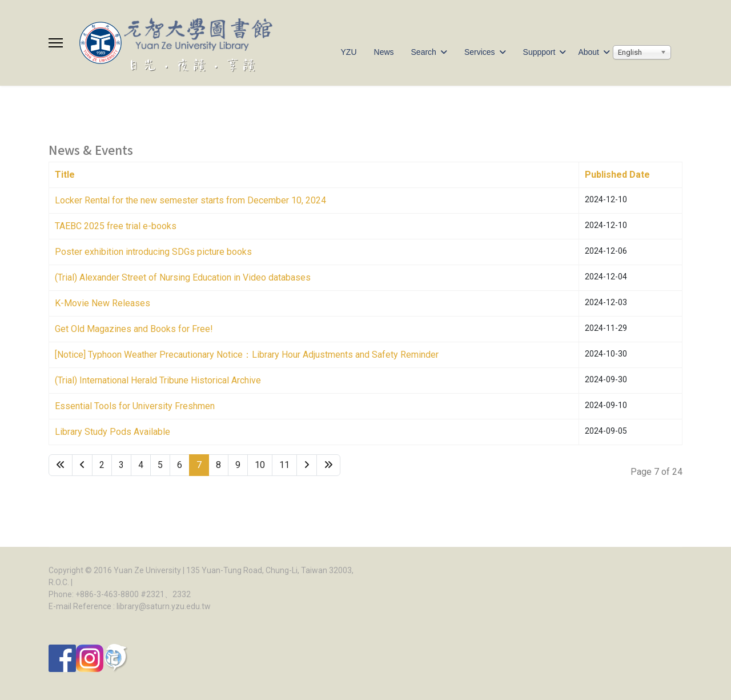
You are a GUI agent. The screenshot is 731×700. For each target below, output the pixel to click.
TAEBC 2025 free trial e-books (116, 226)
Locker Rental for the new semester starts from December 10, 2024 (190, 200)
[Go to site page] (82, 465)
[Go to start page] (61, 465)
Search (424, 52)
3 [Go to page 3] (121, 465)
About (589, 52)
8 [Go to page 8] (218, 465)
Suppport (539, 52)
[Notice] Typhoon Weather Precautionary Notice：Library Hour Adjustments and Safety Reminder (247, 355)
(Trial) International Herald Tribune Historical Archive (158, 380)
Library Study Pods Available (113, 432)
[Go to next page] (307, 465)
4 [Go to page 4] (141, 465)
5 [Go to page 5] (160, 465)
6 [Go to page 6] (180, 465)
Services (480, 52)
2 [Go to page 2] (102, 465)
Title (65, 175)
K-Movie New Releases (103, 303)
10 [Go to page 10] (260, 465)
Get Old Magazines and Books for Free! (134, 329)
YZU (349, 52)
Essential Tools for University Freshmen (135, 406)
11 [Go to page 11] (284, 465)
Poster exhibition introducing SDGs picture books (153, 252)
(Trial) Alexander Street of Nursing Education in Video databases (183, 277)
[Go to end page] (328, 465)
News (384, 52)
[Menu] (56, 43)
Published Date (617, 175)
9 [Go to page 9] (238, 465)
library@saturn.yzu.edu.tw (164, 606)
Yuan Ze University (147, 570)
